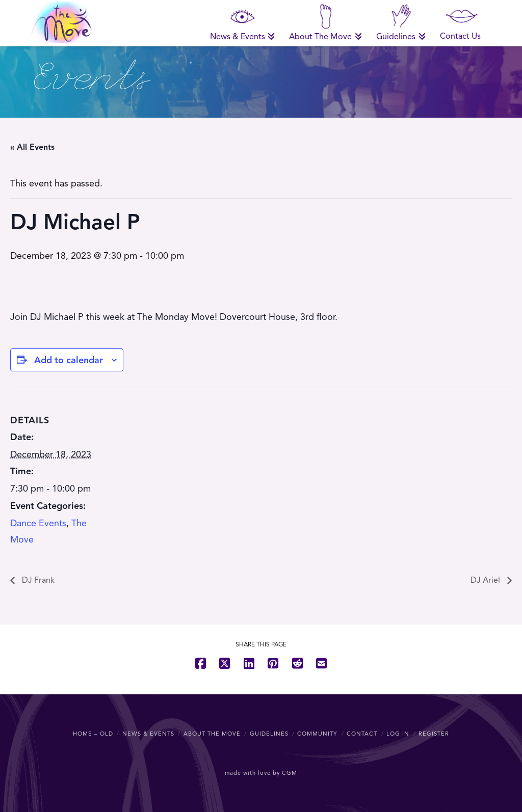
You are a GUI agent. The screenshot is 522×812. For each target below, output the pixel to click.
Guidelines (269, 734)
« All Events (32, 147)
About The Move (212, 734)
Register (434, 734)
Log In (398, 734)
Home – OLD (93, 734)
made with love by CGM (261, 773)
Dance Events (38, 523)
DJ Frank (37, 580)
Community (317, 734)
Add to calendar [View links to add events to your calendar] (69, 360)
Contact (362, 734)
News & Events (148, 734)
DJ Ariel (486, 580)
